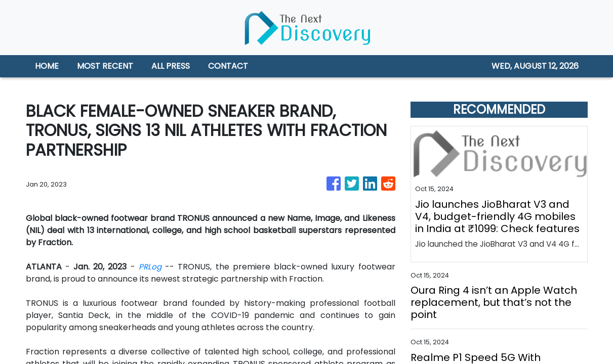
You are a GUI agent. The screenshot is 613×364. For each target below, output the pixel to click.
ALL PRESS (171, 66)
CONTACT (228, 66)
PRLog (150, 267)
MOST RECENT (105, 66)
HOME (47, 66)
